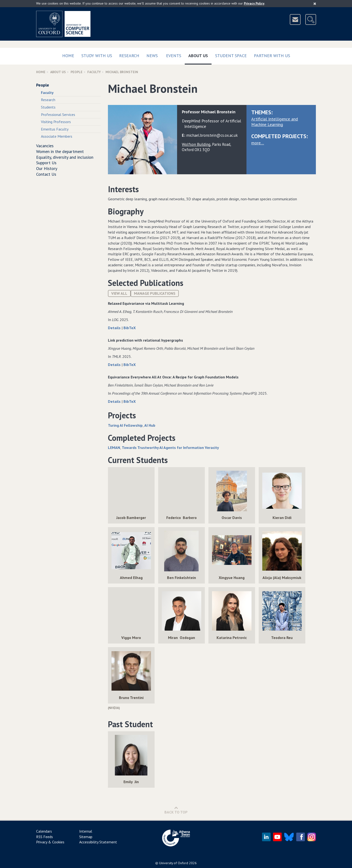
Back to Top (176, 810)
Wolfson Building (196, 144)
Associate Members (57, 136)
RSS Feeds (45, 837)
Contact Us (46, 174)
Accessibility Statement (98, 842)
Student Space (231, 56)
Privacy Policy (254, 3)
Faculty (94, 72)
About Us (200, 55)
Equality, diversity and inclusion (65, 157)
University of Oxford (174, 863)
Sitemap (86, 837)
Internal (86, 831)
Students (48, 107)
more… (258, 143)
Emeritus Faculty (55, 129)
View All (119, 293)
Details (115, 328)
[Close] (315, 4)
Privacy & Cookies (50, 842)
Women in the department (60, 151)
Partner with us (272, 56)
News (152, 56)
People (77, 72)
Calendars (44, 831)
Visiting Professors (56, 122)
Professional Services (58, 115)
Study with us (97, 56)
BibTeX (130, 328)
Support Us (46, 163)
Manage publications (155, 293)
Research (129, 56)
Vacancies (45, 146)
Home (68, 56)
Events (174, 56)
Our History (47, 168)
